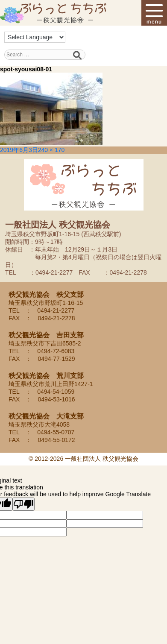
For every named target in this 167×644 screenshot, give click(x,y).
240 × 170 (51, 150)
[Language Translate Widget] (35, 37)
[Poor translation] (23, 504)
